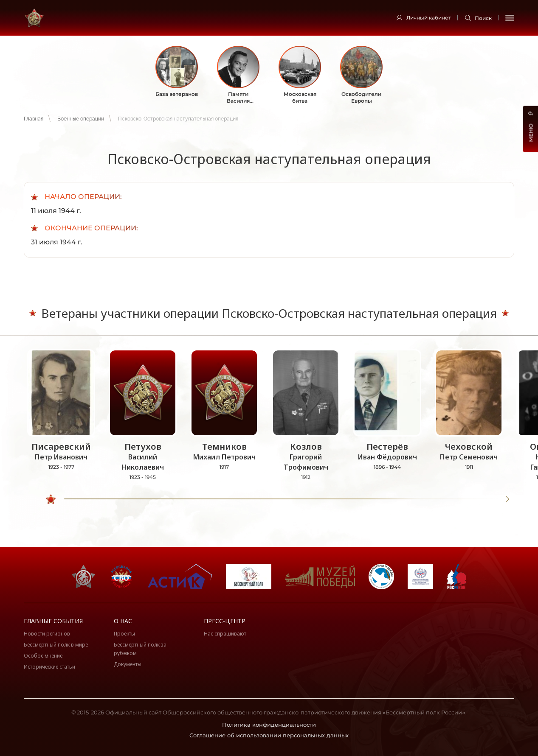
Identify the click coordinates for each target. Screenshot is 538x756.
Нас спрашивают (225, 634)
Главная (34, 119)
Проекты (124, 634)
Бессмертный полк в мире (56, 645)
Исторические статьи (49, 667)
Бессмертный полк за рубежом (140, 649)
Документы (128, 664)
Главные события (53, 621)
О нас (123, 621)
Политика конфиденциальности (269, 725)
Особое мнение (43, 656)
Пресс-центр (225, 621)
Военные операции (81, 119)
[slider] (51, 499)
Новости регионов (47, 634)
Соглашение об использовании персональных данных (269, 735)
